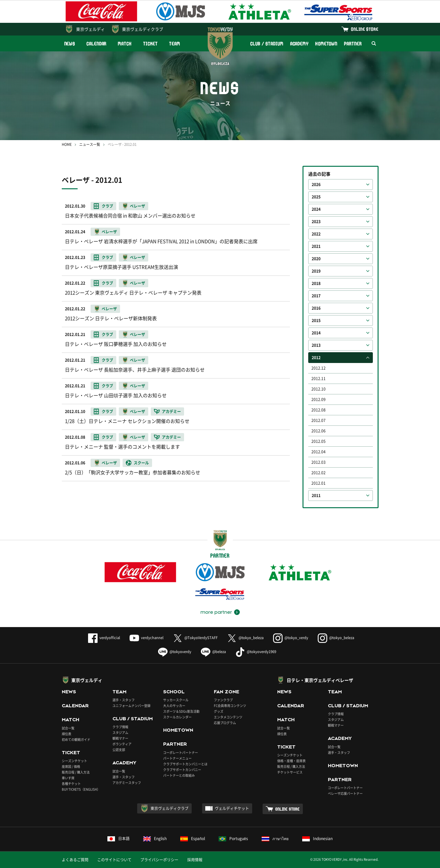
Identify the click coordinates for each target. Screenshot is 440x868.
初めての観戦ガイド (76, 739)
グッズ (219, 711)
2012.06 (319, 431)
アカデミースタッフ (127, 783)
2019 (316, 271)
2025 (316, 197)
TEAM (175, 44)
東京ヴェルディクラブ (143, 29)
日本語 (118, 839)
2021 (316, 246)
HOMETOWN (326, 44)
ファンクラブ (223, 700)
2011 (316, 496)
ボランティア (122, 744)
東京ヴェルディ (90, 29)
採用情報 (195, 860)
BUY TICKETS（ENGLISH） (81, 789)
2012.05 (319, 441)
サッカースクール (176, 700)
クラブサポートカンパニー (182, 770)
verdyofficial (104, 638)
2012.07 (319, 420)
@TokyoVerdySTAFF (195, 638)
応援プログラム (225, 723)
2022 (316, 234)
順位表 (67, 734)
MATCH (125, 44)
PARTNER (353, 44)
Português (233, 839)
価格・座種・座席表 (291, 761)
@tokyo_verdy (291, 638)
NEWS (70, 44)
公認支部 (119, 750)
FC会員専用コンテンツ (230, 706)
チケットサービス (290, 772)
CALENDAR (96, 44)
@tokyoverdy (175, 652)
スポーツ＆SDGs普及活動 (181, 711)
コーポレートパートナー (181, 752)
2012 (316, 358)
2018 (316, 283)
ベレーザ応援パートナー (345, 793)
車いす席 (68, 778)
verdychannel (147, 638)
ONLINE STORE (365, 29)
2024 (316, 209)
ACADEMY (299, 44)
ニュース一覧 (90, 144)
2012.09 (319, 399)
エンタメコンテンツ (228, 717)
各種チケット (71, 784)
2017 (316, 296)
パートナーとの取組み (179, 775)
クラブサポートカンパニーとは (185, 764)
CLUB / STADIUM (267, 44)
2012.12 (319, 368)
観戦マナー (120, 738)
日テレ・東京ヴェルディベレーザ (320, 680)
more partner (216, 612)
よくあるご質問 (75, 860)
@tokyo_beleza (245, 638)
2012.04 (319, 452)
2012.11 (319, 379)
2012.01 (319, 483)
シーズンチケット (74, 761)
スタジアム (120, 732)
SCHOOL (174, 692)
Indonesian (317, 839)
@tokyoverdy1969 (256, 652)
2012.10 (319, 389)
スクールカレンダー (177, 717)
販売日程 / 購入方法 (76, 772)
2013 (316, 345)
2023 (316, 222)
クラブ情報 (120, 727)
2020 (316, 259)
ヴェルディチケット (232, 808)
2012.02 (319, 473)
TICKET (150, 44)
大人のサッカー (174, 706)
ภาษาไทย (275, 839)
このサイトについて (114, 860)
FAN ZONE (226, 692)
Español (193, 839)
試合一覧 (68, 728)
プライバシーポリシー (159, 860)
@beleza (213, 652)
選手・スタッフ (124, 700)
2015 (316, 321)
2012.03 (319, 462)
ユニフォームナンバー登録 (131, 706)
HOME (67, 144)
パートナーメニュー (177, 758)
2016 (316, 308)
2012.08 (319, 410)
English (155, 839)
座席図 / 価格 (71, 766)
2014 (316, 333)
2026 (316, 185)
